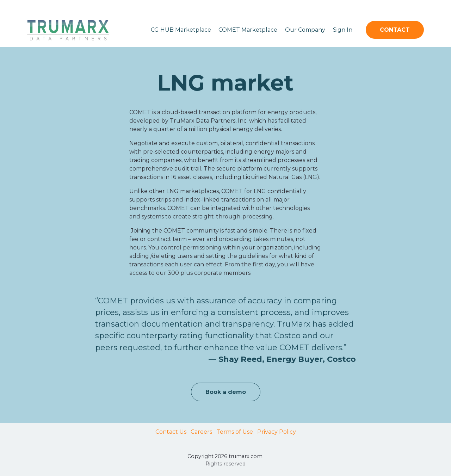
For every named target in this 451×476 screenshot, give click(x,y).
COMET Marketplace (248, 30)
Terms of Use (235, 432)
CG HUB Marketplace (181, 30)
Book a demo (226, 392)
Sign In (343, 30)
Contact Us (171, 432)
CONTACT (395, 30)
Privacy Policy (277, 432)
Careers (201, 432)
